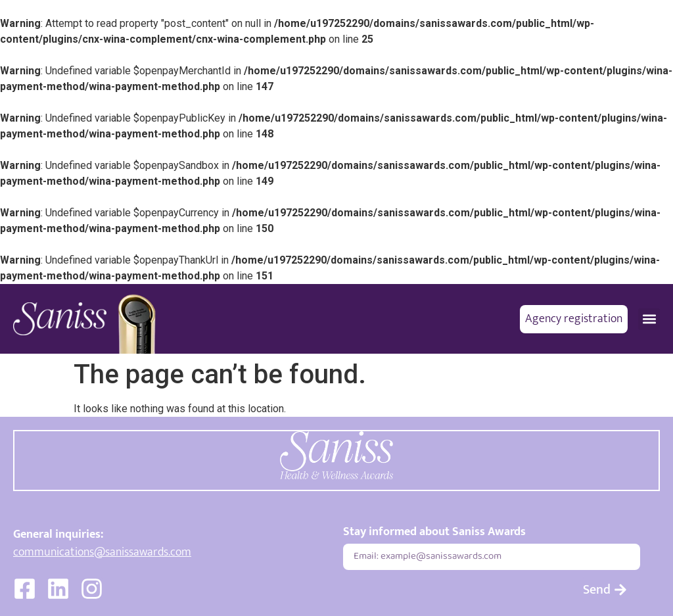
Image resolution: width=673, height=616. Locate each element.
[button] (649, 319)
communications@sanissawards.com (102, 552)
